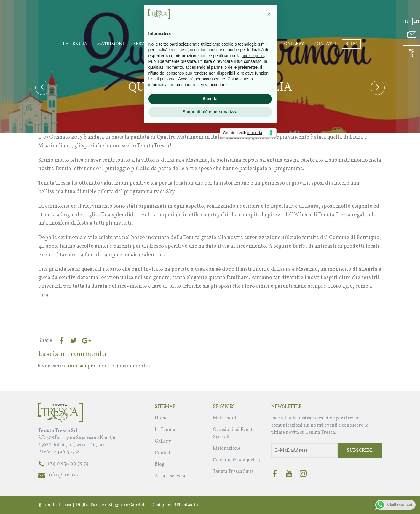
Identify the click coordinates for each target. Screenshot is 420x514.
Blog (351, 44)
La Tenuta (75, 44)
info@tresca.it (65, 475)
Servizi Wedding (153, 44)
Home (161, 418)
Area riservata (170, 476)
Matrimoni (110, 44)
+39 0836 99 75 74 (68, 464)
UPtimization (187, 505)
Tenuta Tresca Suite (233, 472)
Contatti (325, 44)
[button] (269, 207)
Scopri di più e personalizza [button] (210, 305)
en (416, 21)
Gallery (294, 44)
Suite (268, 44)
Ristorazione (227, 449)
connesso (75, 366)
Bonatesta (212, 99)
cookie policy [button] (254, 249)
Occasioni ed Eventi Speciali (217, 44)
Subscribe (360, 451)
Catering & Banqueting (237, 460)
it (407, 21)
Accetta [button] (210, 292)
